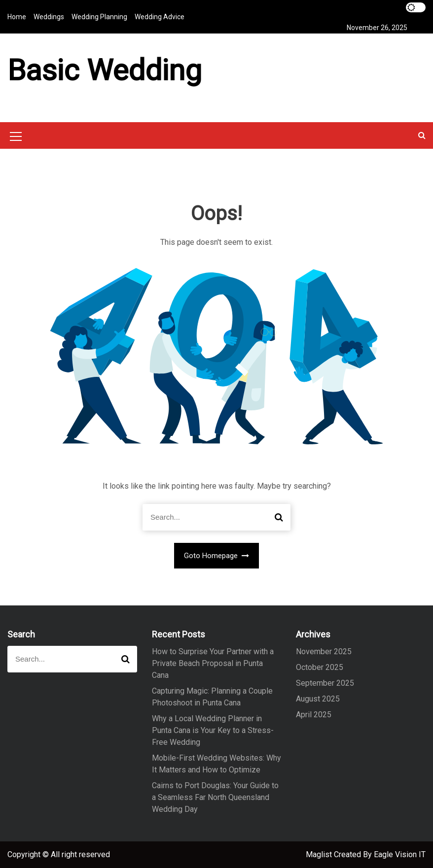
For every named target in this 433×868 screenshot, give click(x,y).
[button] (422, 135)
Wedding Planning (99, 17)
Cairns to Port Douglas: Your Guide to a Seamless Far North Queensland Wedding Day (215, 797)
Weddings (49, 17)
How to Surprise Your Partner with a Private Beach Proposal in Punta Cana (213, 663)
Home (17, 17)
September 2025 (325, 683)
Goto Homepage (217, 556)
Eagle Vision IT (400, 854)
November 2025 (324, 651)
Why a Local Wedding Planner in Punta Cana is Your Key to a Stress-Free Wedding (213, 730)
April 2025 (314, 715)
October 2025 (320, 667)
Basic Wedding (105, 70)
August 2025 (318, 699)
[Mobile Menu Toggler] (16, 138)
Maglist (320, 854)
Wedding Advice (160, 17)
